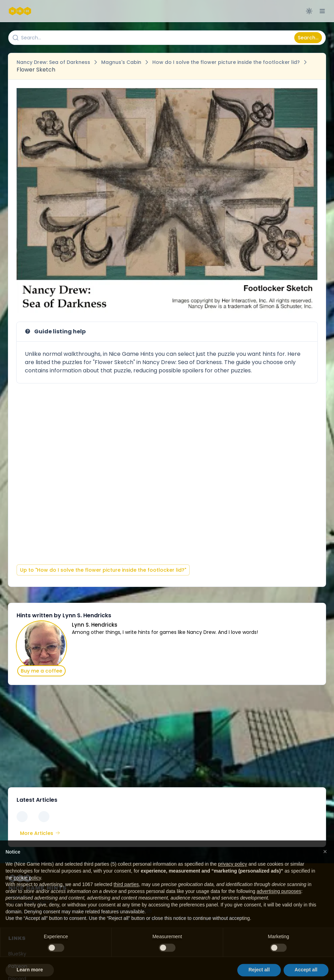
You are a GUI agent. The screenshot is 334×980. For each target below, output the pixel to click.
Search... (308, 38)
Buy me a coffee (41, 671)
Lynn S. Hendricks (95, 625)
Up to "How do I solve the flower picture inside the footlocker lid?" (103, 570)
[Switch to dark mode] (309, 11)
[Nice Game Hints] (21, 11)
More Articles (40, 833)
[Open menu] (322, 11)
